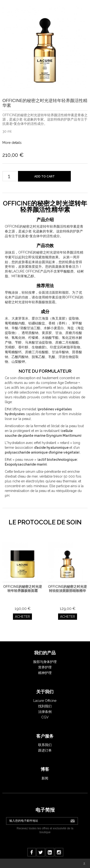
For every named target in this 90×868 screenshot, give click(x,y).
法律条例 (45, 712)
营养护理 (45, 667)
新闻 (45, 778)
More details (12, 143)
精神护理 (45, 673)
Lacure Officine (45, 701)
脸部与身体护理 (45, 662)
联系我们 (45, 745)
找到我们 (45, 706)
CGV (45, 717)
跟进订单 (45, 750)
